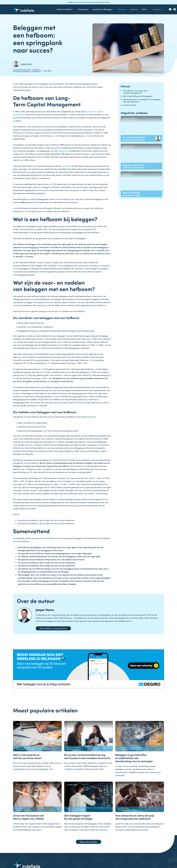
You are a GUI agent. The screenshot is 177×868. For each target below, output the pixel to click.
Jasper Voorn (45, 610)
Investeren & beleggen (22, 70)
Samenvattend (129, 105)
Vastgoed (36, 70)
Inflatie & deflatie (130, 119)
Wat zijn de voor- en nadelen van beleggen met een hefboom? (142, 100)
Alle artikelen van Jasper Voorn (53, 628)
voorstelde (67, 166)
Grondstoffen (136, 748)
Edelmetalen (128, 147)
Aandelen (127, 174)
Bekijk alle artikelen (88, 842)
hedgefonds (63, 151)
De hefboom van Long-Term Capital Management (135, 92)
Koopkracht (21, 748)
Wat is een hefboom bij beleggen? (138, 96)
